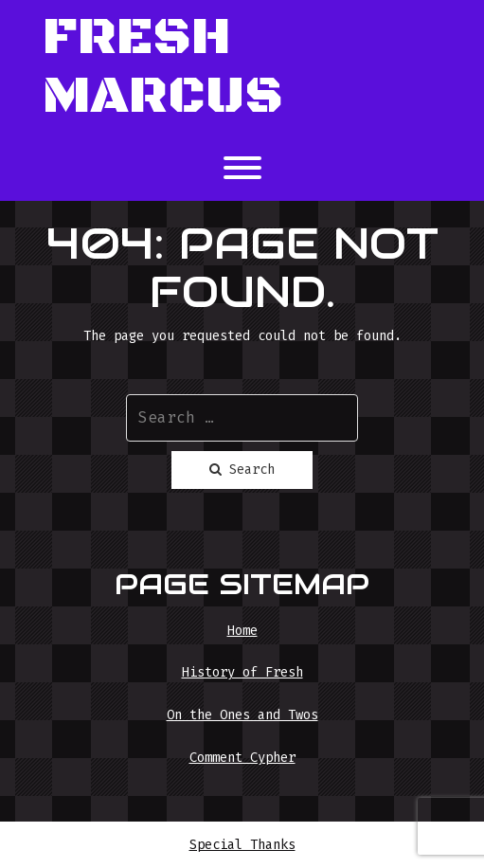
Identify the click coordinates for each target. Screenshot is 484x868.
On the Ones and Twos (242, 715)
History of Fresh (242, 672)
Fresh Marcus (163, 68)
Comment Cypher (242, 758)
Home (242, 631)
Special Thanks (242, 845)
